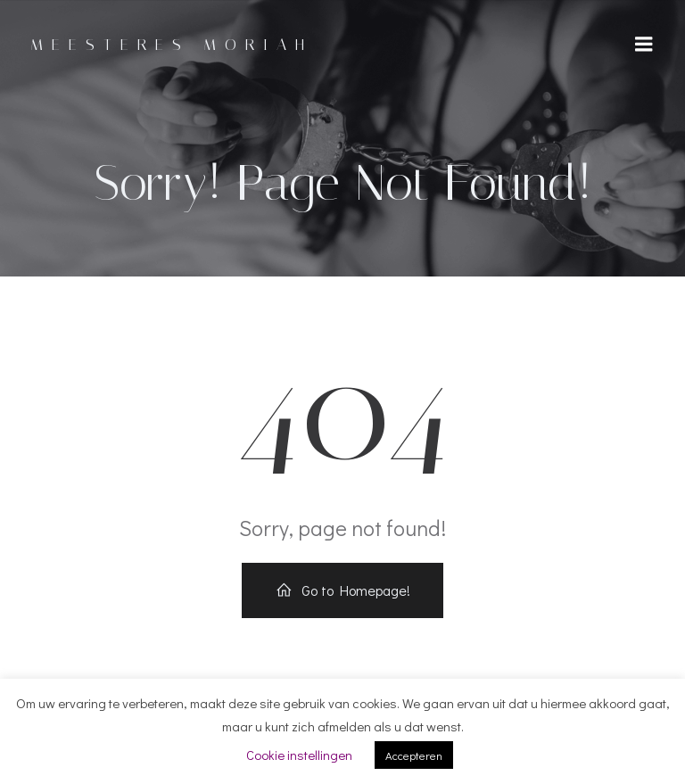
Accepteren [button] (414, 755)
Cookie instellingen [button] (299, 755)
